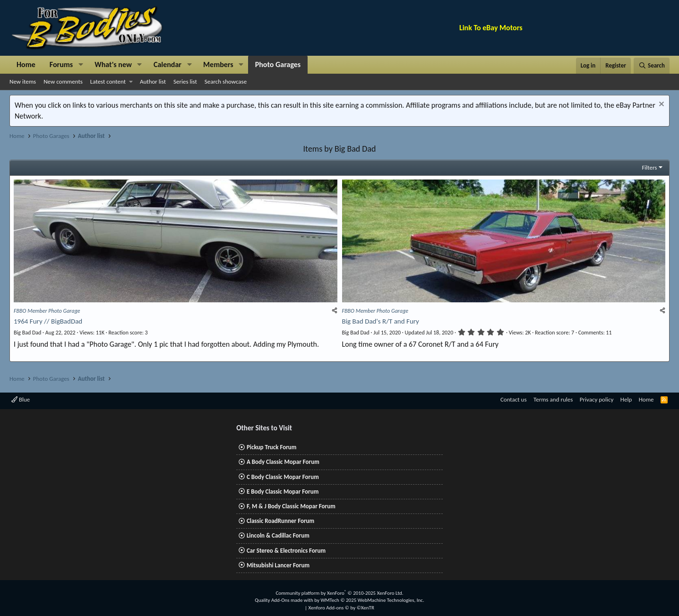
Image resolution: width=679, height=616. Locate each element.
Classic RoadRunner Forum (280, 521)
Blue (21, 400)
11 (595, 333)
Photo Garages (278, 64)
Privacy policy (597, 400)
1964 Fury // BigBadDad (48, 321)
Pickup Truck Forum (271, 447)
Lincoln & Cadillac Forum (278, 536)
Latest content (108, 81)
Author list (153, 81)
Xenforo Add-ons (341, 608)
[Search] (652, 66)
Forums (61, 64)
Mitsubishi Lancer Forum (278, 565)
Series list (185, 81)
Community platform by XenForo (339, 593)
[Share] (335, 311)
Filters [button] (649, 167)
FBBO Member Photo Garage (47, 311)
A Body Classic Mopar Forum (283, 462)
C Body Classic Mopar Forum (283, 477)
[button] (81, 65)
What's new (113, 64)
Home (26, 64)
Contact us (514, 400)
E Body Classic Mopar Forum (283, 492)
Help (626, 400)
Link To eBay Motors (491, 28)
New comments (63, 81)
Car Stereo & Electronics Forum (286, 551)
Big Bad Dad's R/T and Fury (381, 321)
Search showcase (226, 81)
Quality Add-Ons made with (284, 600)
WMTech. (372, 600)
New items (23, 81)
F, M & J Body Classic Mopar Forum (291, 506)
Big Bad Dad (27, 333)
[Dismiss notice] (660, 105)
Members (218, 64)
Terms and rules (553, 400)
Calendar (168, 64)
